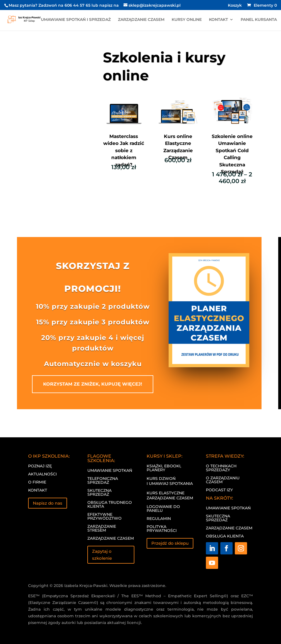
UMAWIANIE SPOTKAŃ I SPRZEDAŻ (76, 20)
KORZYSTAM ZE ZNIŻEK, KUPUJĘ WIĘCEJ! (93, 384)
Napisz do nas (48, 503)
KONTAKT (218, 20)
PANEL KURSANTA (259, 20)
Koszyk (235, 6)
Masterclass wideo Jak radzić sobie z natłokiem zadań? (124, 150)
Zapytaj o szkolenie (102, 555)
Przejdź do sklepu (170, 543)
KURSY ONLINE (187, 20)
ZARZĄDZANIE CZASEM (141, 20)
